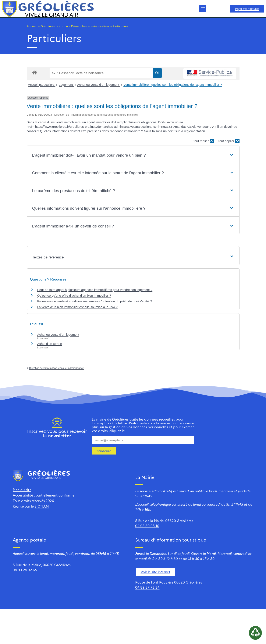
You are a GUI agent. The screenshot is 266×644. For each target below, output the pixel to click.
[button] (203, 9)
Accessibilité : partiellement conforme (44, 495)
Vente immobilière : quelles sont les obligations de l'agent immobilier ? (173, 85)
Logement (66, 85)
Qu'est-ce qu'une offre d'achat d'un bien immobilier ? (74, 295)
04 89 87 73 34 (147, 587)
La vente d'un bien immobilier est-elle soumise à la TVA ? (77, 307)
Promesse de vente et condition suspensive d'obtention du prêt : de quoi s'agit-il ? (95, 301)
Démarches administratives (90, 26)
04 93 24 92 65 (25, 570)
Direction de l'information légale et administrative (57, 368)
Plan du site (22, 490)
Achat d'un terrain (50, 344)
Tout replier (203, 141)
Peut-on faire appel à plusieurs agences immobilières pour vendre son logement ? (95, 290)
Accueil (32, 26)
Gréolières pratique (54, 26)
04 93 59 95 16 (147, 526)
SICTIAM (42, 506)
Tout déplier (229, 141)
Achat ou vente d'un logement (99, 85)
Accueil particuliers (42, 85)
